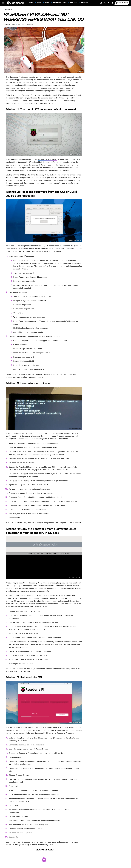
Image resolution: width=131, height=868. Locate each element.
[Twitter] (105, 3)
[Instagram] (101, 3)
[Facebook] (97, 3)
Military (74, 3)
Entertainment (60, 3)
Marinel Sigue (10, 24)
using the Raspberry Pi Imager (61, 733)
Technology (9, 10)
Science (85, 3)
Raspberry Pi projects (31, 95)
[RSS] (113, 3)
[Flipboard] (109, 3)
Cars (47, 3)
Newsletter (122, 3)
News (31, 3)
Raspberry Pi (80, 71)
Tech (39, 3)
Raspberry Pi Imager (25, 738)
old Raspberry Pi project (48, 159)
